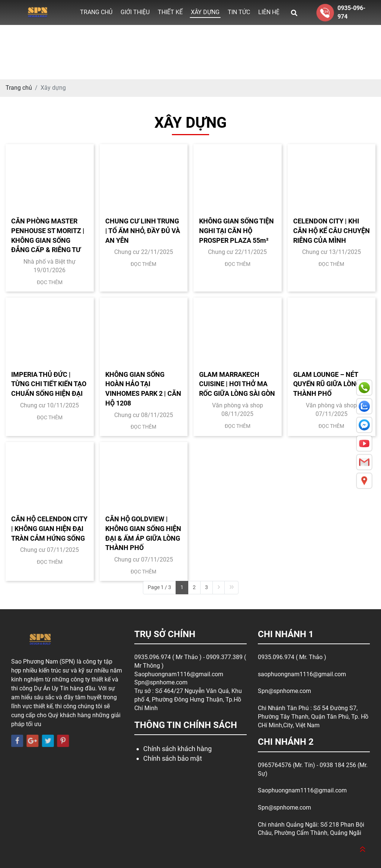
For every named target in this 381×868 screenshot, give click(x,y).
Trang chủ (96, 12)
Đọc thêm (50, 282)
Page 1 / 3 (159, 587)
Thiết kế (170, 12)
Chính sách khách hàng (177, 749)
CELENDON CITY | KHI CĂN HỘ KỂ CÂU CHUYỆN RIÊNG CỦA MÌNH (332, 230)
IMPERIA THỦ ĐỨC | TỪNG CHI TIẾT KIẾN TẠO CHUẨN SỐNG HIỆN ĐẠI (49, 384)
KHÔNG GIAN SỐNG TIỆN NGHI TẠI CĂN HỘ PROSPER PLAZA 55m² (236, 230)
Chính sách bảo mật (173, 758)
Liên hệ (269, 12)
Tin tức (239, 12)
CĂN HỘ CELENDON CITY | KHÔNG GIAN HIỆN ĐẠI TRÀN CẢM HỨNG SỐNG (49, 528)
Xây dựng (205, 12)
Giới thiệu (135, 12)
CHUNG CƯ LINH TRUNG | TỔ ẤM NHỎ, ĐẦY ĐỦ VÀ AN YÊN (143, 230)
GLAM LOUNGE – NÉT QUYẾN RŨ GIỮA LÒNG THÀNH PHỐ (327, 384)
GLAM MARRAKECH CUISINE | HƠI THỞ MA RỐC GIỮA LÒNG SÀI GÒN (237, 384)
